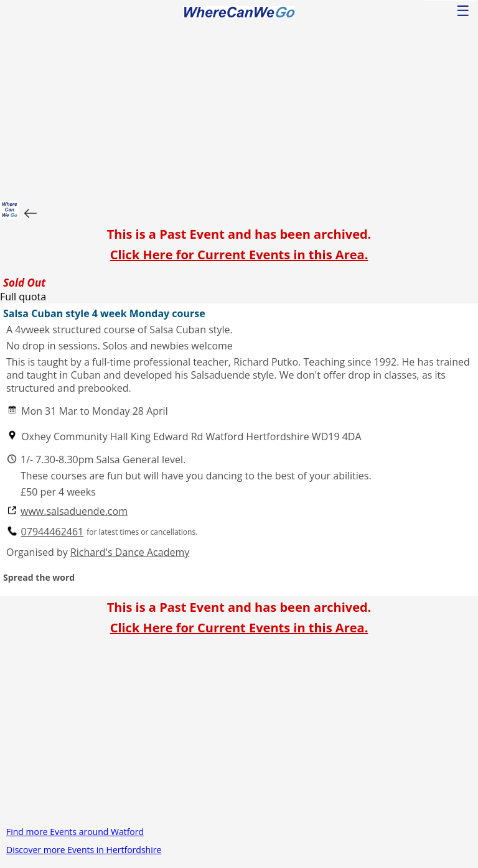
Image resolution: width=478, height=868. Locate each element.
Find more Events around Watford (75, 832)
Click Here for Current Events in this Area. (239, 255)
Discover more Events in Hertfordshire (84, 850)
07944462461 (53, 532)
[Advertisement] (239, 108)
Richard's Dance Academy (130, 552)
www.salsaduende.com (74, 511)
